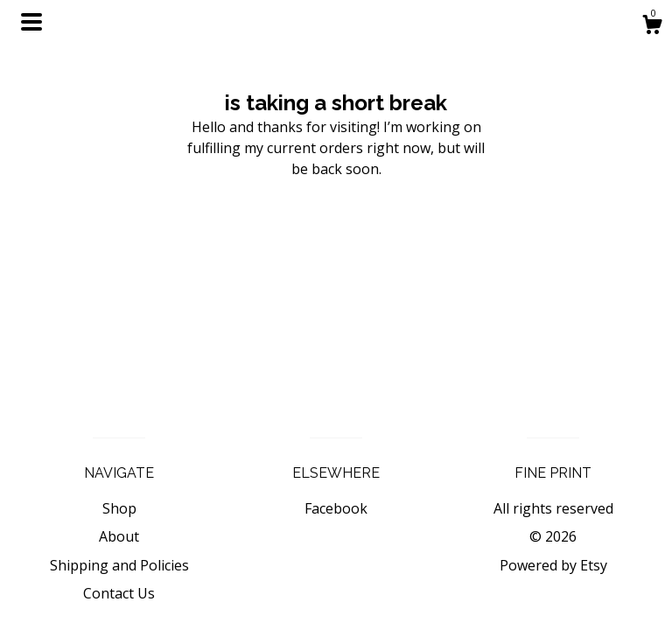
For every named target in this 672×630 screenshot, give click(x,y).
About (119, 536)
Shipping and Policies (119, 565)
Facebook (336, 508)
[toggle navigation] (31, 22)
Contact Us (119, 593)
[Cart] (652, 27)
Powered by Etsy (553, 565)
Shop (119, 508)
